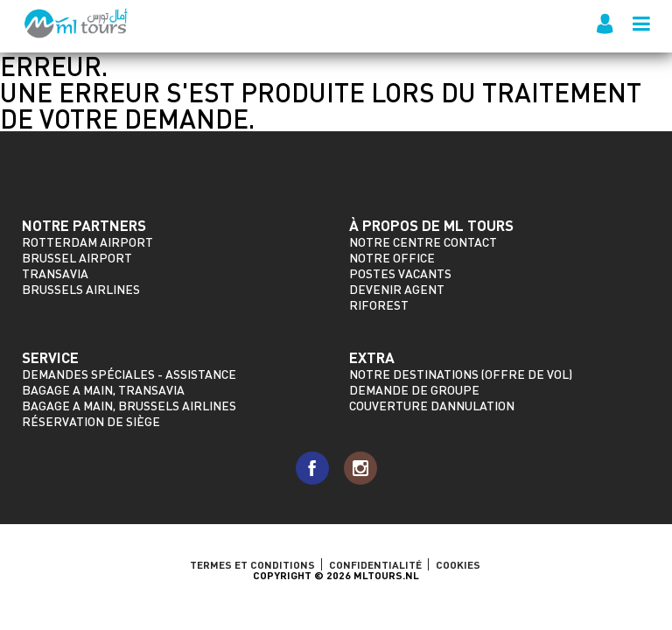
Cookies (458, 564)
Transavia (55, 273)
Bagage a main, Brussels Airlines (129, 406)
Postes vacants (400, 273)
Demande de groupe (414, 390)
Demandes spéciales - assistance (129, 374)
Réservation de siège (91, 421)
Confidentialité (375, 564)
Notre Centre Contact (423, 242)
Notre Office (392, 258)
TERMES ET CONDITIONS (252, 564)
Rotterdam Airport (87, 242)
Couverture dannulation (432, 406)
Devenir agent (397, 289)
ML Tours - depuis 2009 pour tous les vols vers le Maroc (77, 24)
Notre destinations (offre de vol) (461, 374)
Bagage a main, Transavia (103, 390)
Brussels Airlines (81, 289)
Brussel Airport (77, 258)
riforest (379, 305)
